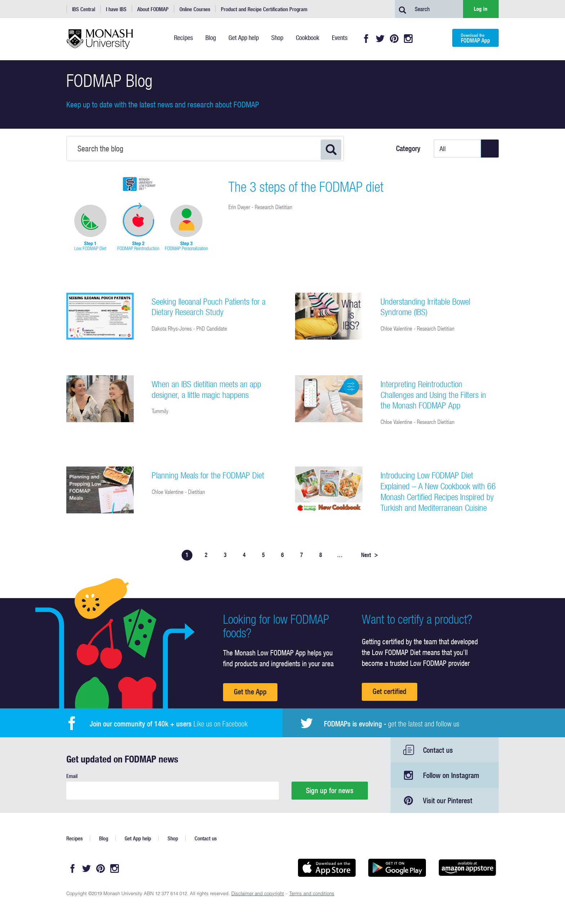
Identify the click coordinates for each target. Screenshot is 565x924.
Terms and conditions (312, 894)
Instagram (408, 39)
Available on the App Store (327, 868)
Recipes (74, 838)
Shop (173, 838)
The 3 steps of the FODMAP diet (306, 187)
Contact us (438, 750)
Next (370, 555)
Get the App (250, 692)
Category (408, 149)
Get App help (138, 838)
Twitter (380, 39)
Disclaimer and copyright (258, 894)
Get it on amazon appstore (467, 868)
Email (72, 776)
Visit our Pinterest (448, 801)
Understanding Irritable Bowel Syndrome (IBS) (425, 307)
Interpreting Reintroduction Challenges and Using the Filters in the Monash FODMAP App (433, 395)
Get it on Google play (397, 868)
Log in (481, 9)
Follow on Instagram (451, 775)
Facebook (366, 39)
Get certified (390, 691)
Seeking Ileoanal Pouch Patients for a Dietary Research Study (209, 307)
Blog (104, 838)
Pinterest (394, 39)
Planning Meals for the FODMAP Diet (208, 475)
